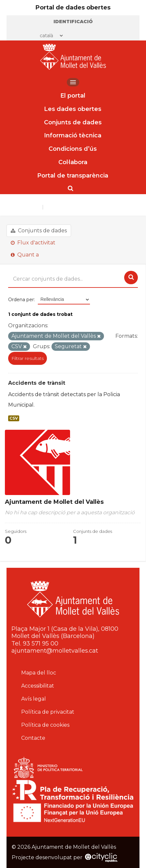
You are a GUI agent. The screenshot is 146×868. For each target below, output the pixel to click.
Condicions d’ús (73, 149)
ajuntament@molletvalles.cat (55, 651)
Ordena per (21, 300)
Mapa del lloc (39, 673)
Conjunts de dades (73, 122)
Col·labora (73, 162)
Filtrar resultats (28, 358)
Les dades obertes (73, 109)
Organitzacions (24, 207)
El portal (73, 96)
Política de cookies (45, 725)
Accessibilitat (38, 686)
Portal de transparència (73, 176)
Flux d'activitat (33, 243)
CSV (14, 418)
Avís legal (34, 699)
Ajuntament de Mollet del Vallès (85, 207)
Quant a (25, 255)
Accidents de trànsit (37, 383)
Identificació (73, 22)
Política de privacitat (48, 712)
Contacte (33, 738)
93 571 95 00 (41, 643)
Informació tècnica (73, 135)
